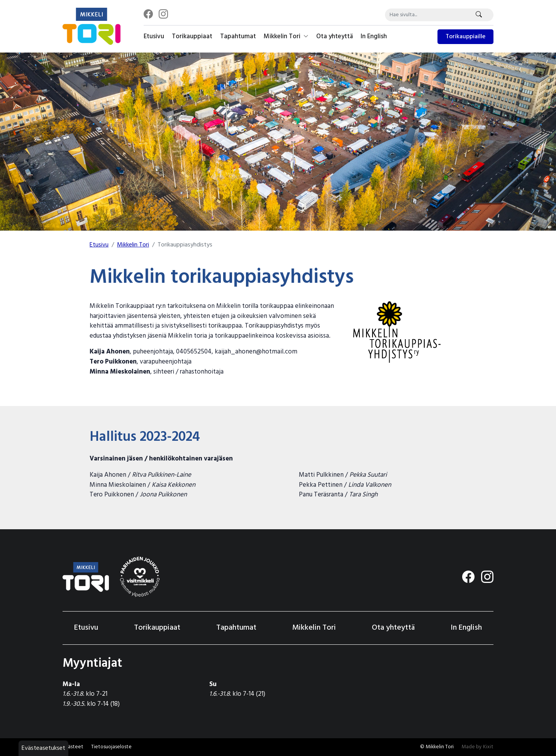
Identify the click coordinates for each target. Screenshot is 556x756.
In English (374, 37)
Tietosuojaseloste (111, 747)
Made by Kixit (477, 747)
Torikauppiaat (192, 37)
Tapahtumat (238, 37)
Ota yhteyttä (335, 37)
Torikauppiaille (465, 37)
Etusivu (154, 37)
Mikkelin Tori (286, 37)
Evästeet (73, 747)
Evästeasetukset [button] (43, 748)
